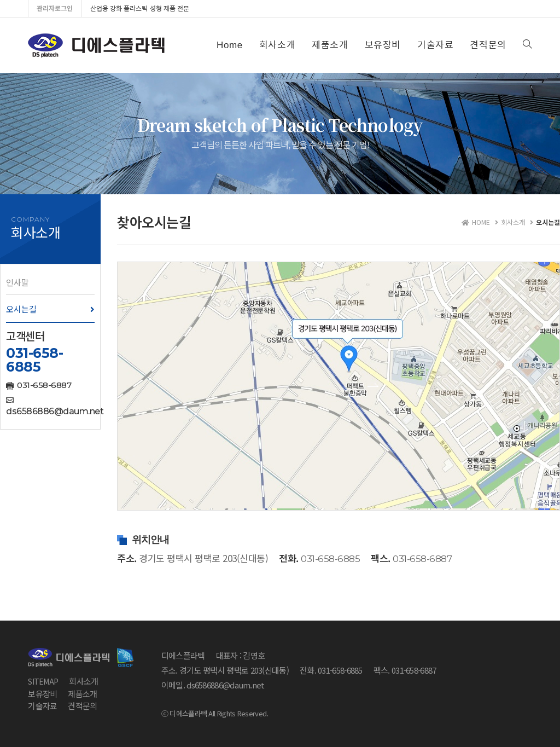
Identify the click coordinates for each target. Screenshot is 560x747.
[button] (50, 282)
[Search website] (527, 45)
